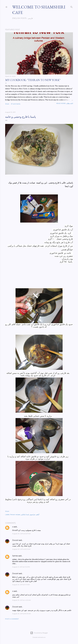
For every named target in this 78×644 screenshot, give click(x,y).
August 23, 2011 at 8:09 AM (21, 614)
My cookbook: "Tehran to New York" (33, 80)
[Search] (72, 7)
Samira (15, 556)
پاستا (28, 515)
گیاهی (38, 515)
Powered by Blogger (39, 633)
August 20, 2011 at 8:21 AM (21, 549)
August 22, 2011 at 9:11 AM (21, 585)
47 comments (16, 104)
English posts (19, 18)
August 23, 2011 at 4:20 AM (21, 600)
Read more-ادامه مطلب (65, 103)
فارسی (30, 18)
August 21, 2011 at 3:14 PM (21, 567)
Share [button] (7, 104)
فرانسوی (32, 515)
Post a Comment (12, 619)
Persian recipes (15, 515)
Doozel (15, 540)
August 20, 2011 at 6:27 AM (21, 534)
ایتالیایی (23, 515)
